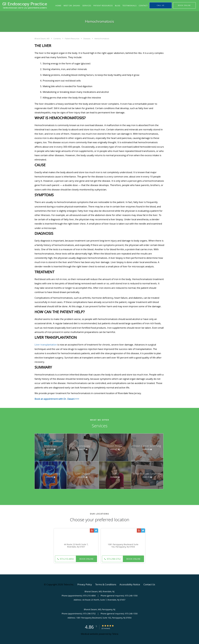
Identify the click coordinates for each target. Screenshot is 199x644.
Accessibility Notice (130, 584)
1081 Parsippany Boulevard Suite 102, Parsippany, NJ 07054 (123, 546)
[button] (184, 5)
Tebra (115, 634)
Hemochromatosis (102, 39)
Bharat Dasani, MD (42, 39)
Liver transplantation (46, 345)
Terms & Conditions (106, 584)
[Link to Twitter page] (96, 530)
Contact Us (149, 584)
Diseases (87, 39)
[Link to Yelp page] (92, 530)
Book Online (86, 559)
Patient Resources (72, 39)
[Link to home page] (24, 5)
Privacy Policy (85, 584)
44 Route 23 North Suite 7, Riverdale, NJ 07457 (76, 546)
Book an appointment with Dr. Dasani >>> (57, 399)
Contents (57, 39)
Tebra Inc (68, 584)
